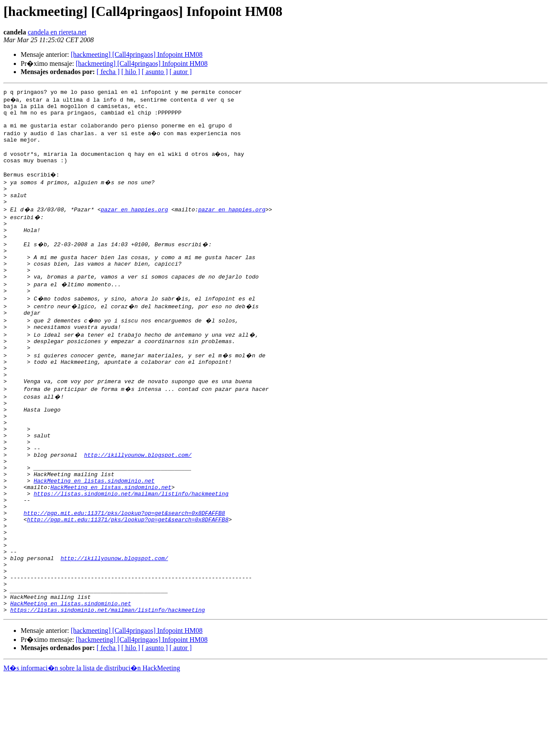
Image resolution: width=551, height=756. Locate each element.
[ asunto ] (155, 72)
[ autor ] (181, 72)
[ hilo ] (131, 72)
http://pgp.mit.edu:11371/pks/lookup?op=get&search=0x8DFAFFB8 (124, 573)
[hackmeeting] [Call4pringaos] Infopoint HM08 (136, 54)
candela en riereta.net (57, 32)
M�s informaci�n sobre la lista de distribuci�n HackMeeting (92, 748)
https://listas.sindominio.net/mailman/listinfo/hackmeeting (131, 550)
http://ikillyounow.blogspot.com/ (138, 504)
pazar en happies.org (134, 225)
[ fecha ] (108, 72)
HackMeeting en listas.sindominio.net (94, 535)
